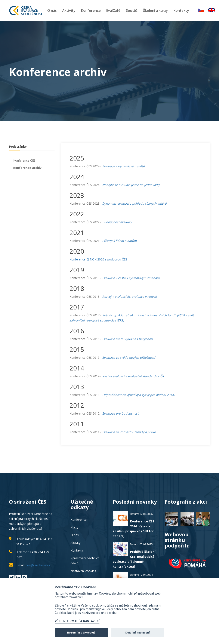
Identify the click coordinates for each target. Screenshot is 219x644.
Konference (91, 10)
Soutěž (132, 10)
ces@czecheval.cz (38, 565)
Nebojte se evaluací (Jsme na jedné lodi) (131, 185)
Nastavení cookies (83, 571)
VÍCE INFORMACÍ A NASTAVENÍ (77, 621)
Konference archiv (27, 168)
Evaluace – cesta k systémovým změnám (131, 278)
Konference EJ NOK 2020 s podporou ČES (98, 259)
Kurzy (74, 527)
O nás (52, 10)
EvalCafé (113, 10)
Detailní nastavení (138, 633)
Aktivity (69, 10)
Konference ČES (24, 160)
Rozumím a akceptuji (81, 633)
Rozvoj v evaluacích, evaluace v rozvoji (129, 297)
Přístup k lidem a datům (119, 241)
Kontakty (181, 10)
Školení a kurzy (155, 10)
